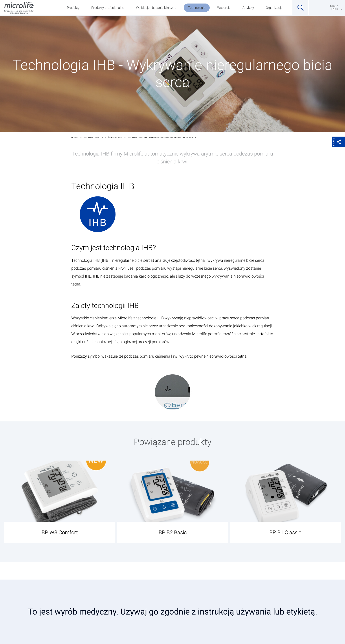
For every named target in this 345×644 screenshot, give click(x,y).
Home (74, 138)
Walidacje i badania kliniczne (156, 8)
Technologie (197, 8)
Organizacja (274, 8)
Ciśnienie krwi (114, 138)
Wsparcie (224, 8)
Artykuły (248, 8)
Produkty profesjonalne (108, 8)
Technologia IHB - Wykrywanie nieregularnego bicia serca (162, 138)
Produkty (73, 8)
